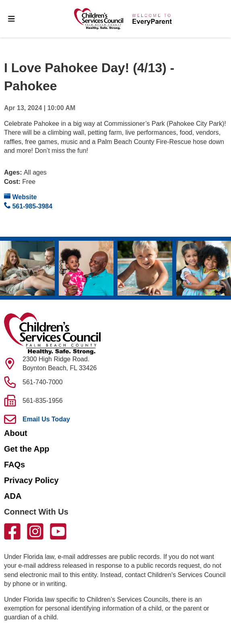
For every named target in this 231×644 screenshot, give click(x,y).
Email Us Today (46, 419)
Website (21, 197)
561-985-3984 (28, 206)
